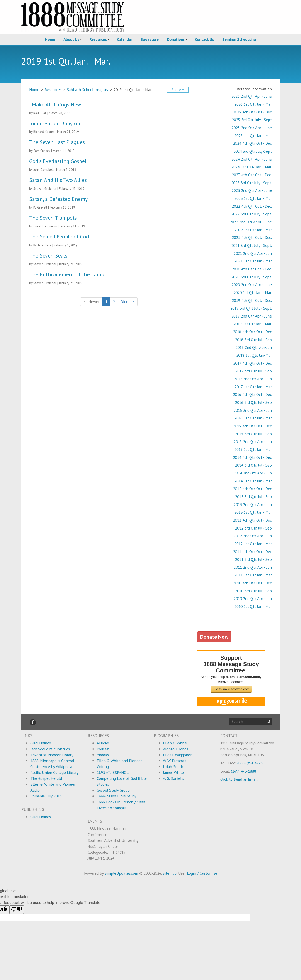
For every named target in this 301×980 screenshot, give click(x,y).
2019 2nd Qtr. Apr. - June (252, 316)
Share (178, 90)
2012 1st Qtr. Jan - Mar (253, 544)
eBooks (103, 755)
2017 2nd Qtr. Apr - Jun (253, 379)
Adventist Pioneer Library (52, 755)
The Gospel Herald (46, 778)
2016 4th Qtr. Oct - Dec (252, 394)
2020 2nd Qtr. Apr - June (252, 285)
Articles (103, 743)
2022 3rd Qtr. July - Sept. (251, 214)
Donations (176, 39)
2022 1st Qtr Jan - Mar (253, 230)
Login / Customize (202, 873)
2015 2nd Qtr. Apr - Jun (253, 442)
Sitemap (170, 873)
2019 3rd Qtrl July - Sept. (251, 308)
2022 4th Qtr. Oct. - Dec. (252, 206)
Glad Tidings (41, 743)
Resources (98, 39)
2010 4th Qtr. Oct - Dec (252, 583)
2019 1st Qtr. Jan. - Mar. (253, 324)
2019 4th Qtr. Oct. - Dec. (252, 300)
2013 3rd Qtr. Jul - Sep (253, 497)
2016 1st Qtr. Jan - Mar (253, 418)
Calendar (125, 39)
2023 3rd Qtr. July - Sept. (251, 183)
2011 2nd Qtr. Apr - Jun (253, 567)
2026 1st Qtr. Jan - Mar (253, 104)
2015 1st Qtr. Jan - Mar (253, 449)
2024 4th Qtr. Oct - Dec (252, 143)
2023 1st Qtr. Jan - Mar (253, 198)
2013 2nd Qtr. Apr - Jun (253, 504)
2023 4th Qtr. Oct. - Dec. (252, 175)
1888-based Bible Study (117, 796)
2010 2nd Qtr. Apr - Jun (253, 598)
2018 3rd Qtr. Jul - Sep (253, 340)
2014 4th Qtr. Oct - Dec (252, 457)
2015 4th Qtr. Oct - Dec (252, 426)
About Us (71, 39)
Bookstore (150, 39)
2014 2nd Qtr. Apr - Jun (253, 473)
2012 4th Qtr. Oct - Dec (252, 520)
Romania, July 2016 (46, 796)
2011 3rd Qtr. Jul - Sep (253, 559)
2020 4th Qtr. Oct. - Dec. (252, 269)
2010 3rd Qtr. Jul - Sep (253, 591)
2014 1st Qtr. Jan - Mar (253, 481)
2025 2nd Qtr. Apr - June (252, 128)
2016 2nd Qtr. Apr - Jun (253, 410)
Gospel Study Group (113, 790)
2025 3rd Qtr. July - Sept (252, 120)
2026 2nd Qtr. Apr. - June (252, 96)
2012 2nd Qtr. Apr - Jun (253, 536)
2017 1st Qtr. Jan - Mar (253, 387)
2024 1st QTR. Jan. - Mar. (252, 167)
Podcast (103, 749)
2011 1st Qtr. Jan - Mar (253, 575)
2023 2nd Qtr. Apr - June (252, 190)
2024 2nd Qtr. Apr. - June (252, 159)
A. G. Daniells (174, 778)
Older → (128, 302)
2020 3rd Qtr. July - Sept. (251, 277)
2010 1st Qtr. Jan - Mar (253, 606)
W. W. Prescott (175, 761)
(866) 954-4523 (250, 763)
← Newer (91, 302)
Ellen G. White (175, 743)
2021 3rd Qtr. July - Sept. (251, 245)
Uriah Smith (173, 767)
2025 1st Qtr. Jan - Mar (253, 136)
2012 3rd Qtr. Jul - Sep (253, 528)
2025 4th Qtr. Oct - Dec (252, 112)
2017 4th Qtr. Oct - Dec (252, 363)
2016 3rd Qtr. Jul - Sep (253, 402)
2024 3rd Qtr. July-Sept (253, 151)
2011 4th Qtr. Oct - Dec (252, 552)
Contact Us (204, 39)
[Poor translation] (17, 910)
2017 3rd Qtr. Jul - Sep (254, 371)
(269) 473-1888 (244, 771)
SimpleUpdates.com (121, 873)
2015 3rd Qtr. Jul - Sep (253, 434)
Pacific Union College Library (54, 772)
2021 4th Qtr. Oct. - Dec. (252, 237)
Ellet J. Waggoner (177, 755)
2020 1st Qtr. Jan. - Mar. (253, 293)
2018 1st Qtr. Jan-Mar (254, 355)
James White (173, 772)
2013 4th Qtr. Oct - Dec (252, 489)
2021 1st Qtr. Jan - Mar (253, 261)
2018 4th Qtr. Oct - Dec (252, 332)
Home (50, 39)
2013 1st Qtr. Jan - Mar (253, 512)
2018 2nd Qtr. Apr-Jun (254, 347)
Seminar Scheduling (239, 39)
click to (239, 779)
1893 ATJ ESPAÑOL (113, 772)
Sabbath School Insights (87, 90)
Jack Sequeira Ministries (50, 749)
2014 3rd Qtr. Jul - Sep (253, 465)
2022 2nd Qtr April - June (251, 222)
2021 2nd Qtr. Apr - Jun (253, 253)
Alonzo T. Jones (176, 749)
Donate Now (214, 637)
